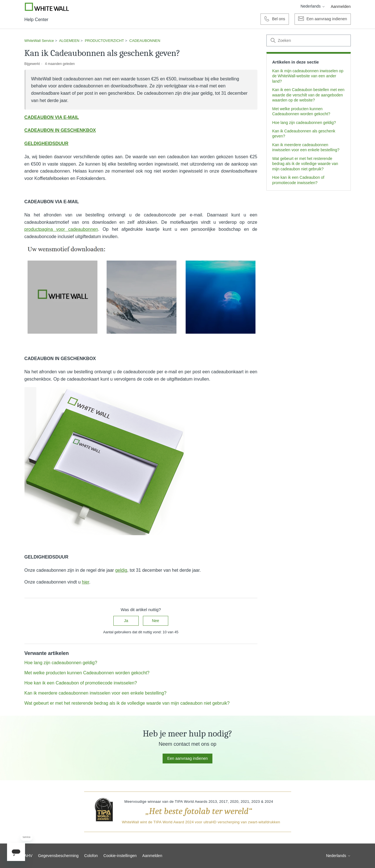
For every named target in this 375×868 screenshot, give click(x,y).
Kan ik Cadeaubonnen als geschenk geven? (304, 134)
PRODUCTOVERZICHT (104, 41)
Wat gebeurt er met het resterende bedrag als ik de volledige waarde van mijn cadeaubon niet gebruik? (305, 164)
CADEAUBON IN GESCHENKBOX (60, 130)
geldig (121, 570)
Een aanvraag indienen (187, 758)
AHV (29, 856)
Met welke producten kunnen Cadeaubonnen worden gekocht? (301, 111)
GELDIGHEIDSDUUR (46, 143)
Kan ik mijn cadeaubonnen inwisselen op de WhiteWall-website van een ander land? (308, 76)
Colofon (91, 856)
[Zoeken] (309, 40)
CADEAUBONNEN (145, 41)
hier (86, 582)
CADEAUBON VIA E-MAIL (52, 117)
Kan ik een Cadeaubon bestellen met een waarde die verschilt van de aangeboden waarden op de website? (308, 95)
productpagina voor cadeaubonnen (61, 229)
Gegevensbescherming (58, 856)
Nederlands (313, 6)
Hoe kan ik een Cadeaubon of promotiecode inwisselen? (298, 180)
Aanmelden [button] (341, 6)
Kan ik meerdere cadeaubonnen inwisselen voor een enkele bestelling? (306, 147)
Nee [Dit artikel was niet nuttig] (156, 621)
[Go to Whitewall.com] (47, 7)
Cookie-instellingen (120, 856)
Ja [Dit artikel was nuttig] (126, 621)
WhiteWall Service (39, 41)
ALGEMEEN (69, 41)
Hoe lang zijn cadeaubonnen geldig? (304, 123)
